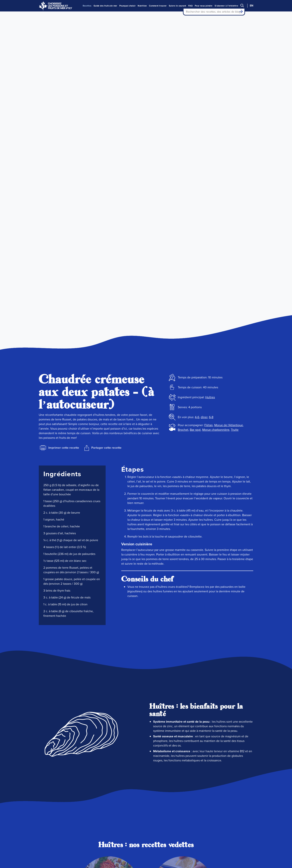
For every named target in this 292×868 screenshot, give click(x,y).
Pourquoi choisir (127, 6)
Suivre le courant (178, 6)
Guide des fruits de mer (105, 6)
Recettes (87, 6)
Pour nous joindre (204, 6)
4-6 (197, 417)
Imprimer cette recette (59, 448)
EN (252, 6)
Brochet (183, 430)
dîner (204, 417)
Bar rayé (195, 430)
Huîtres (210, 397)
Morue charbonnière (216, 430)
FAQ (190, 6)
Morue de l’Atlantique (229, 425)
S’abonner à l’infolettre (226, 6)
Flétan (209, 425)
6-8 (211, 417)
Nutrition (142, 6)
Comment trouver (158, 6)
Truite (235, 430)
